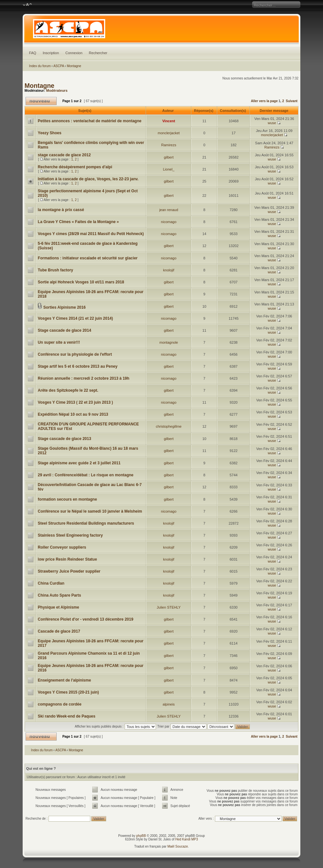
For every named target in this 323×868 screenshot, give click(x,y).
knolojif (169, 270)
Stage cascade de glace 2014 (65, 330)
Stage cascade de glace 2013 (65, 439)
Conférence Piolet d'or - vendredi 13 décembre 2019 (86, 619)
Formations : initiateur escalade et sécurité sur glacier (88, 258)
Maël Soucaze (178, 846)
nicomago (169, 222)
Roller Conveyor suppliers (62, 547)
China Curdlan (51, 583)
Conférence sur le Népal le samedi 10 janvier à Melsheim (90, 511)
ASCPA (59, 66)
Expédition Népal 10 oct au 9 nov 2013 (73, 414)
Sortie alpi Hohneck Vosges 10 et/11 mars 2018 (81, 282)
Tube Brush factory (56, 270)
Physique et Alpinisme (59, 607)
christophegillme (168, 426)
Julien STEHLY (169, 607)
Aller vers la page (265, 101)
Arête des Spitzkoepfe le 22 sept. (68, 390)
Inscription (51, 53)
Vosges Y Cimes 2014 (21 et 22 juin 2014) (75, 318)
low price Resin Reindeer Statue (67, 559)
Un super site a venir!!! (59, 342)
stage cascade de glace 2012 (64, 155)
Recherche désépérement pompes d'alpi (75, 167)
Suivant (292, 101)
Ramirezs (169, 145)
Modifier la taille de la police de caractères (27, 5)
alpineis (169, 704)
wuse (272, 123)
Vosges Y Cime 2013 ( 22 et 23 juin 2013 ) (75, 402)
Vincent (169, 121)
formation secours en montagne (67, 499)
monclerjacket (169, 133)
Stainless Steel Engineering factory (70, 535)
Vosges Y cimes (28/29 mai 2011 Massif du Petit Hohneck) (91, 234)
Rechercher (98, 53)
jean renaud (169, 210)
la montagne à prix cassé (61, 210)
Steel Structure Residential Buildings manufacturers (86, 523)
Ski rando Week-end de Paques (67, 716)
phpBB (141, 836)
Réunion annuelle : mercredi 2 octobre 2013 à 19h (84, 378)
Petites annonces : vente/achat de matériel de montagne (90, 121)
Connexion (74, 53)
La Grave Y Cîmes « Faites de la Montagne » (78, 222)
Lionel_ (168, 169)
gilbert (169, 157)
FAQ (33, 53)
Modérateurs (57, 90)
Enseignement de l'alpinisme (64, 680)
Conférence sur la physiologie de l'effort (75, 354)
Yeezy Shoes (50, 133)
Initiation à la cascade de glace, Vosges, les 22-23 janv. (88, 179)
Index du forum (40, 66)
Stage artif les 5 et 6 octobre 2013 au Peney (78, 366)
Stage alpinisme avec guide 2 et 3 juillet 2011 (79, 463)
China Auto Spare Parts (60, 595)
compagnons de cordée (60, 704)
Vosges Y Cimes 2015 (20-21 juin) (68, 692)
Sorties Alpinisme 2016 (65, 307)
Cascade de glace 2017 (59, 631)
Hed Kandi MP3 (187, 839)
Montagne (74, 66)
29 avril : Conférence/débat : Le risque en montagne (86, 475)
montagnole (169, 342)
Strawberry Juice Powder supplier (69, 571)
